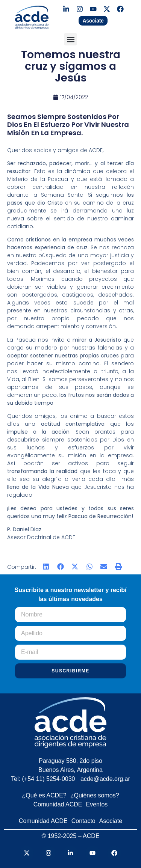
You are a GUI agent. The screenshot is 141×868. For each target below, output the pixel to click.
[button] (70, 39)
